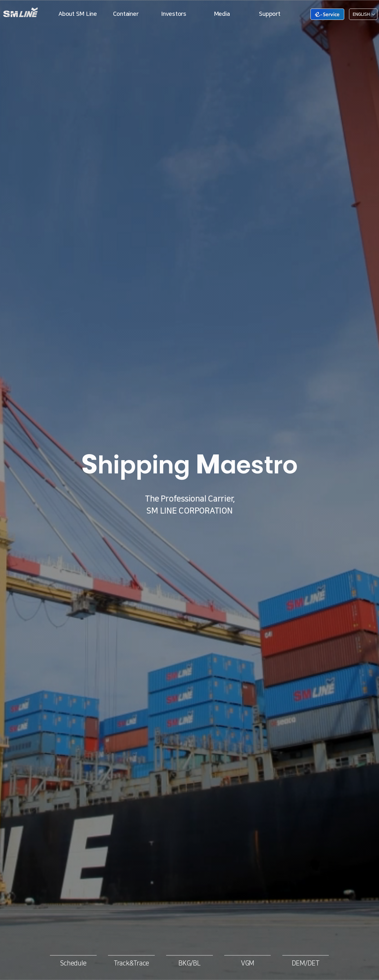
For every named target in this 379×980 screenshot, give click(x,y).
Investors (174, 14)
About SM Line (78, 14)
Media (222, 14)
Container (126, 14)
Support (270, 14)
